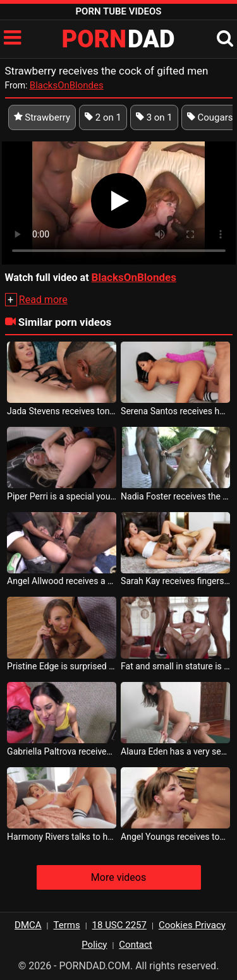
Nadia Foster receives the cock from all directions (175, 496)
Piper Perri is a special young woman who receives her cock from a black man (62, 496)
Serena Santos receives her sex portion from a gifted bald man (175, 411)
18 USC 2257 (119, 925)
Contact (135, 945)
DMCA (28, 925)
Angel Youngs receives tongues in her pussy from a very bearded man (175, 837)
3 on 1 (154, 117)
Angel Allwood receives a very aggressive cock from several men (62, 581)
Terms (67, 925)
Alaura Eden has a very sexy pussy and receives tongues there (175, 751)
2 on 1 (103, 117)
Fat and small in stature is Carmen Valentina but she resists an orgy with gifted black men (175, 666)
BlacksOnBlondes (67, 85)
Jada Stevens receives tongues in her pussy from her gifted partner (62, 411)
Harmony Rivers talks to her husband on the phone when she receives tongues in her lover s (62, 837)
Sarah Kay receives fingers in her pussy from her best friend (175, 581)
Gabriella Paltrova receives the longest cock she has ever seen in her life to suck (62, 751)
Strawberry (42, 117)
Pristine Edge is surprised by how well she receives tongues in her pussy (62, 666)
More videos (118, 877)
